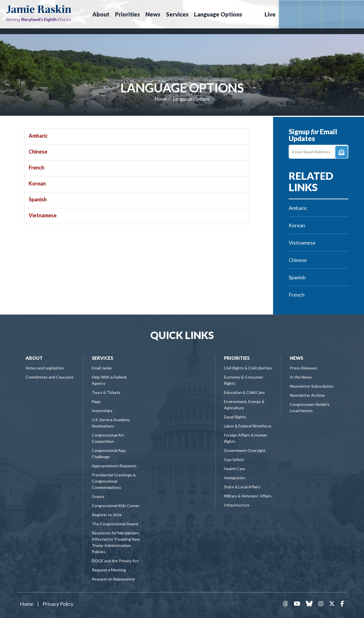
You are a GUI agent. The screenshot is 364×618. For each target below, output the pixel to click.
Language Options (182, 88)
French (37, 168)
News (297, 358)
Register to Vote (107, 515)
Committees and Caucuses (50, 377)
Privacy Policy (58, 604)
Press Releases (303, 368)
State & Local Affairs (242, 487)
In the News (301, 377)
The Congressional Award (115, 524)
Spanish (38, 199)
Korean (37, 183)
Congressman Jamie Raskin (39, 13)
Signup (342, 152)
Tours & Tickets (106, 392)
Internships (102, 411)
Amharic (38, 136)
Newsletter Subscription (312, 386)
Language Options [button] (218, 14)
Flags (96, 401)
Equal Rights (235, 417)
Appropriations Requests (114, 466)
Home (161, 99)
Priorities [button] (127, 14)
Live (270, 14)
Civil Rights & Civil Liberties (248, 368)
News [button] (153, 14)
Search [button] (253, 14)
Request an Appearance (113, 579)
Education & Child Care (244, 392)
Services (102, 358)
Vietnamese (43, 215)
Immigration (235, 478)
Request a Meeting (109, 570)
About (34, 358)
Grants (98, 496)
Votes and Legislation (45, 368)
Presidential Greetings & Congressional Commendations (114, 481)
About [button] (101, 14)
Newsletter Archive (307, 395)
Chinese (38, 152)
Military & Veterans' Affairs (248, 496)
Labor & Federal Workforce (248, 426)
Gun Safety (234, 459)
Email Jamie (102, 368)
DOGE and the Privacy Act (115, 561)
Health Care (235, 469)
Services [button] (177, 14)
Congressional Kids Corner (116, 506)
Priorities (237, 358)
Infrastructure (237, 505)
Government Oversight (245, 450)
